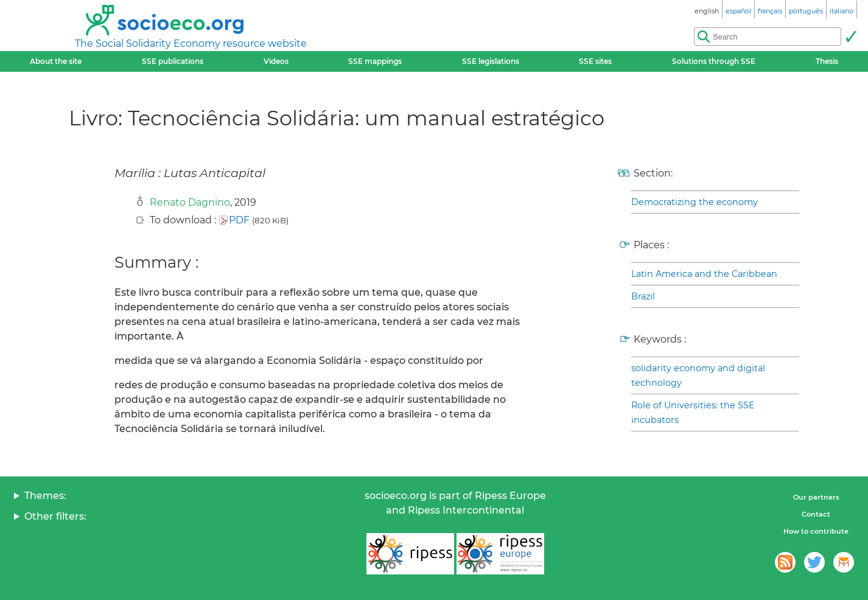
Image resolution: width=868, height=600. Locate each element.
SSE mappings (375, 61)
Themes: (45, 496)
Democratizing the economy (695, 202)
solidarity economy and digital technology (698, 375)
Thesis (827, 61)
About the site (56, 61)
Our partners (816, 497)
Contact (816, 514)
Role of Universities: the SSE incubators (693, 413)
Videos (276, 61)
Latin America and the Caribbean (704, 274)
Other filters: (55, 516)
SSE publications (173, 61)
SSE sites (595, 61)
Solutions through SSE (714, 61)
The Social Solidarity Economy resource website (191, 44)
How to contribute (816, 531)
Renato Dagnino (190, 202)
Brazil (643, 296)
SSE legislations (491, 61)
